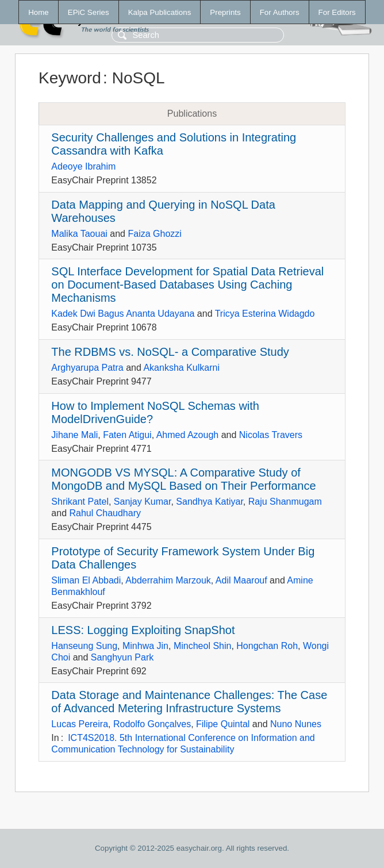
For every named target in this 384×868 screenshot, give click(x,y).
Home (39, 12)
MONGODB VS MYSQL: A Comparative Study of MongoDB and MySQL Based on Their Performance (183, 479)
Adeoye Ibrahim (83, 166)
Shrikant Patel (80, 502)
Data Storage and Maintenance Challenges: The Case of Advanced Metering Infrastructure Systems (189, 702)
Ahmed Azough (188, 435)
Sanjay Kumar (143, 502)
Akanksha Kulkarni (181, 368)
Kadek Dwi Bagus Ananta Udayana (123, 314)
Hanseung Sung (84, 646)
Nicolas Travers (271, 435)
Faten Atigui (127, 435)
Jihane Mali (74, 435)
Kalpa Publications (160, 12)
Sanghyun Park (122, 657)
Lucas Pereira (80, 724)
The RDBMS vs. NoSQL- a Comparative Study (170, 352)
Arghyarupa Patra (87, 368)
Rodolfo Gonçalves (152, 724)
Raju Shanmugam (285, 502)
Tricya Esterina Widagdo (265, 314)
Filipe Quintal (223, 724)
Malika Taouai (79, 234)
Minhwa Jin (145, 646)
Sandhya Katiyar (210, 502)
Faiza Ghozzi (154, 234)
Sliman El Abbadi (86, 580)
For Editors (337, 12)
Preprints (225, 12)
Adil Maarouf (241, 580)
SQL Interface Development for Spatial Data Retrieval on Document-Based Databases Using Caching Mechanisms (187, 285)
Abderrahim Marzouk (168, 580)
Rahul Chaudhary (105, 513)
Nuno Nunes (296, 724)
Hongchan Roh (267, 646)
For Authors (280, 12)
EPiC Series (89, 12)
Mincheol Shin (203, 646)
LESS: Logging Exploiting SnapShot (143, 630)
